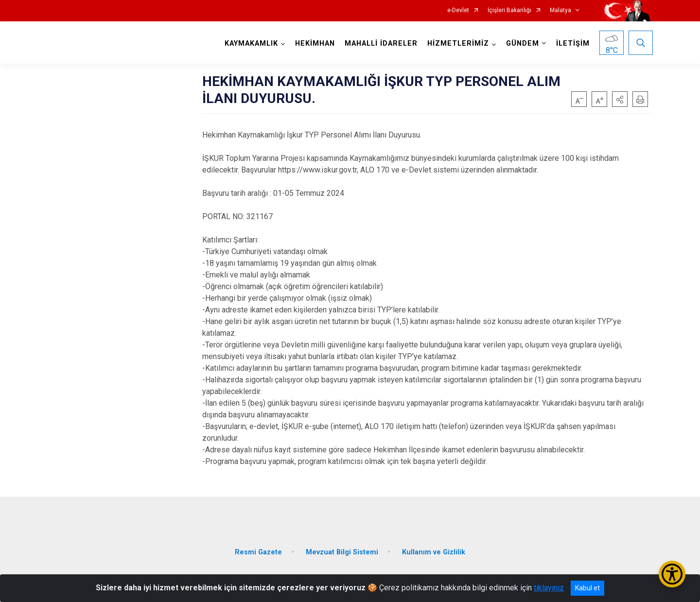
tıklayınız (549, 588)
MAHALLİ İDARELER (381, 43)
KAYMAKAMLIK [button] (251, 43)
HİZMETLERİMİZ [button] (458, 43)
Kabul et (587, 588)
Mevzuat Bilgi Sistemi (342, 551)
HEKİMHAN (315, 43)
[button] (620, 99)
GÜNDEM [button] (523, 43)
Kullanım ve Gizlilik (434, 551)
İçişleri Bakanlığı (509, 10)
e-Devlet (458, 10)
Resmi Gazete (258, 551)
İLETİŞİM (573, 43)
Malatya (560, 10)
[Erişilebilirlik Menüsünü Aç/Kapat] (672, 574)
